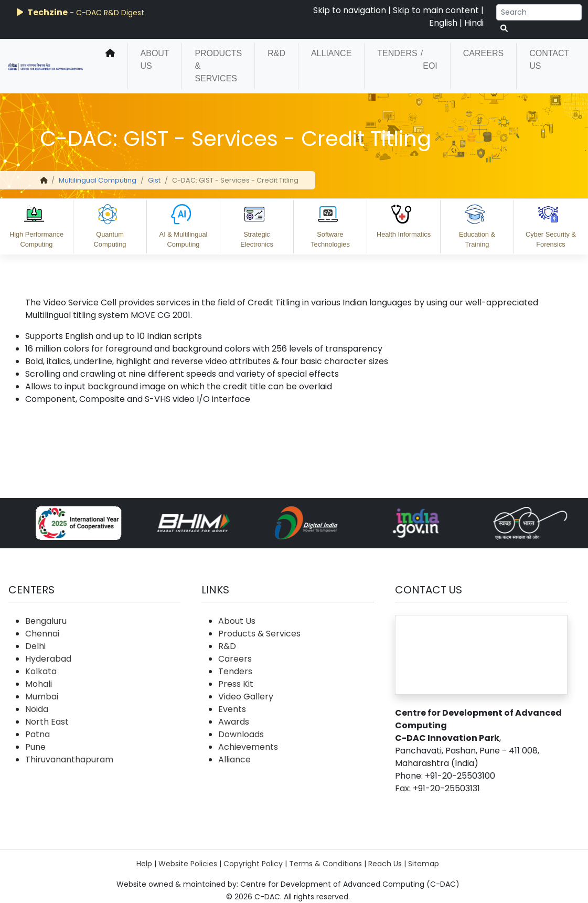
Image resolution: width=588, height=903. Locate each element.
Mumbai (42, 697)
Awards (234, 722)
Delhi (35, 646)
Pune (35, 747)
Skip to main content (436, 10)
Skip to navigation (350, 10)
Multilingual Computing (98, 180)
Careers (483, 53)
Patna (38, 734)
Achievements (248, 747)
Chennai (42, 634)
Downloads (241, 734)
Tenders (397, 53)
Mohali (39, 684)
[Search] (539, 12)
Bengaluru (46, 621)
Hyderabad (48, 659)
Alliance (331, 53)
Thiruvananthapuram (69, 759)
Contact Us (549, 60)
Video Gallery (246, 697)
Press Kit (236, 684)
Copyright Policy (253, 864)
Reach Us (385, 864)
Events (232, 709)
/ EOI (429, 60)
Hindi (474, 23)
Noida (37, 709)
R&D (276, 53)
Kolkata (41, 671)
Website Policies (188, 864)
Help (144, 864)
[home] (110, 66)
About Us (155, 60)
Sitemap (424, 864)
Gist (154, 180)
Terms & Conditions (325, 864)
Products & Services (218, 66)
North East (47, 722)
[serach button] (504, 29)
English (443, 23)
